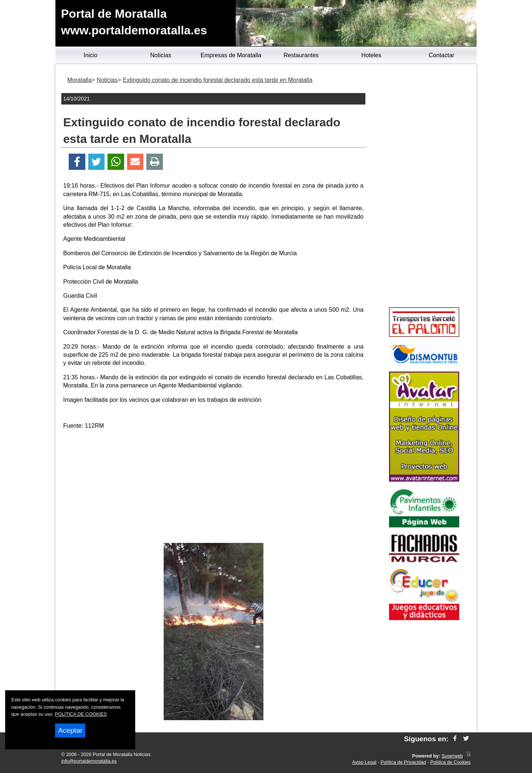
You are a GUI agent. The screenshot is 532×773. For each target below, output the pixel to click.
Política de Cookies (450, 762)
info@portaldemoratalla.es (89, 761)
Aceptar (70, 730)
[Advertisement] (214, 488)
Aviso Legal (364, 762)
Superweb (452, 756)
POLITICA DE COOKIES (81, 714)
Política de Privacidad (403, 762)
